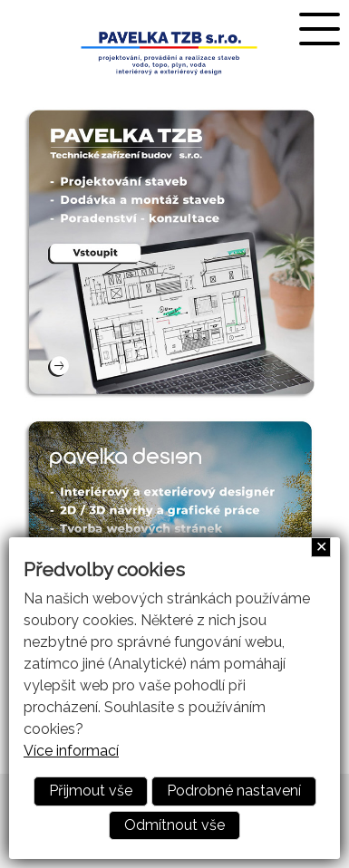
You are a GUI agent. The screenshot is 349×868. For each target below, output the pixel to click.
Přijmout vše (91, 791)
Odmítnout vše (174, 825)
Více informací (71, 751)
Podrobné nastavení (234, 791)
